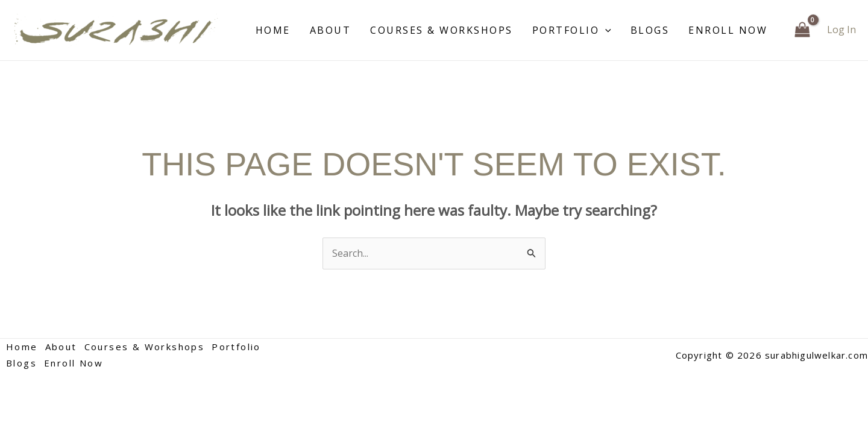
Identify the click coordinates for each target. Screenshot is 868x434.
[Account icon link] (841, 30)
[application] (605, 30)
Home (273, 30)
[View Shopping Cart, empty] (802, 30)
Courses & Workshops (442, 30)
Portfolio (572, 30)
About (331, 30)
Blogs (650, 30)
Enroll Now (728, 30)
